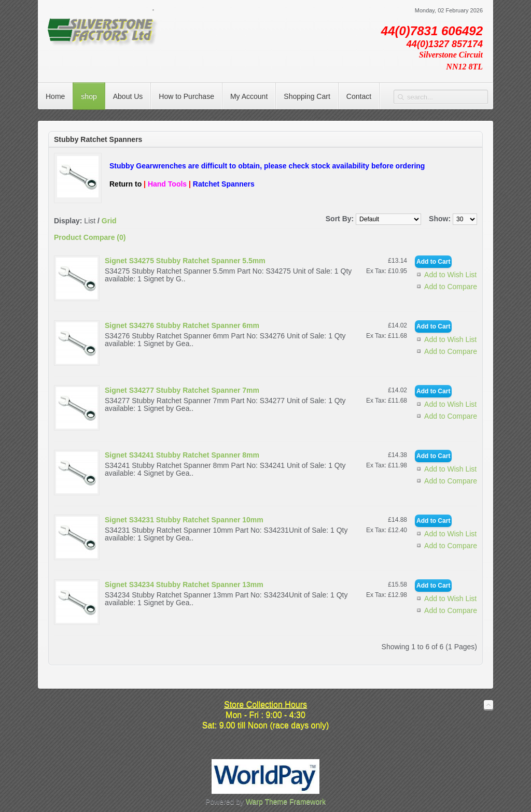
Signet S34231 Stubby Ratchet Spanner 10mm (184, 520)
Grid (109, 221)
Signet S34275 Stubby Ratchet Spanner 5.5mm (185, 261)
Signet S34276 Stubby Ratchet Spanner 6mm (182, 325)
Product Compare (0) (90, 237)
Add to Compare (451, 287)
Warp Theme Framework (286, 802)
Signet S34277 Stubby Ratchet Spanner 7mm (182, 390)
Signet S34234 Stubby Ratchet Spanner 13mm (184, 585)
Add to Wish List (450, 275)
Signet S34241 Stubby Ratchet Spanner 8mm (182, 455)
